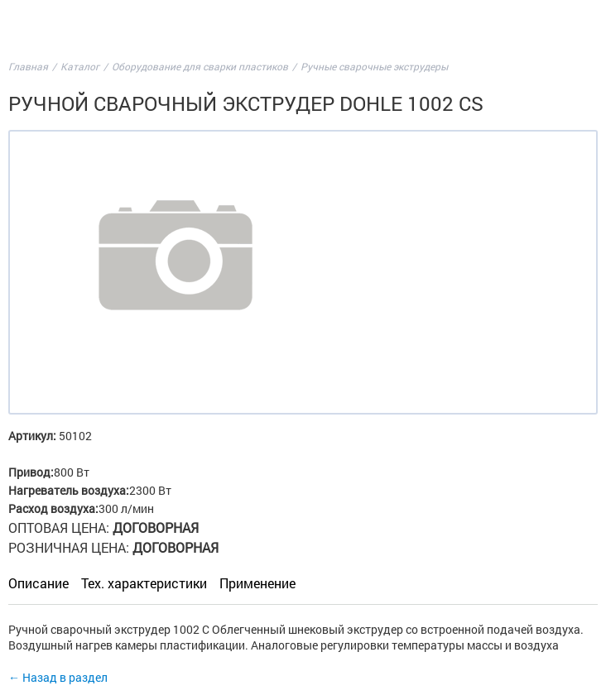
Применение (257, 583)
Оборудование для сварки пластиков (200, 66)
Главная (28, 66)
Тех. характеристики (144, 583)
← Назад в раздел (58, 677)
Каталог (80, 66)
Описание (38, 583)
